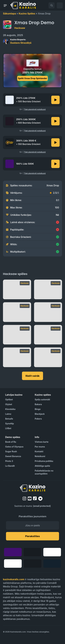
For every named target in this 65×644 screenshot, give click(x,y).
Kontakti (39, 451)
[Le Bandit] (48, 289)
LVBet (8, 428)
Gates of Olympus (14, 447)
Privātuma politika (44, 461)
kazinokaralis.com (14, 579)
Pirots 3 (9, 461)
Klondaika (10, 409)
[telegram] (40, 499)
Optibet (9, 399)
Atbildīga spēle (43, 466)
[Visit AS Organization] (11, 637)
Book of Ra (11, 442)
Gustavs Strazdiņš (21, 41)
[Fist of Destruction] (48, 335)
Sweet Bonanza (13, 456)
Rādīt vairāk (33, 376)
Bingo (38, 409)
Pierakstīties (33, 536)
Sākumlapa (9, 14)
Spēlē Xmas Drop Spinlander (32, 78)
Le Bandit (10, 466)
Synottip (10, 424)
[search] (52, 5)
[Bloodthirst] (48, 357)
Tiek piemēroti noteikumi (35, 109)
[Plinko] (17, 289)
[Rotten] (17, 312)
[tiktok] (35, 498)
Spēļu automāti (42, 399)
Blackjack (40, 414)
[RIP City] (48, 312)
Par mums (40, 447)
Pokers (38, 419)
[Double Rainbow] (17, 357)
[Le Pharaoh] (17, 335)
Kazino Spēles (27, 14)
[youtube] (30, 499)
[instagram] (24, 499)
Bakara (38, 404)
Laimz (8, 414)
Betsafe (9, 419)
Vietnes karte (42, 442)
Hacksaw (20, 28)
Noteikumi (40, 456)
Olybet (9, 404)
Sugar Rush (11, 451)
